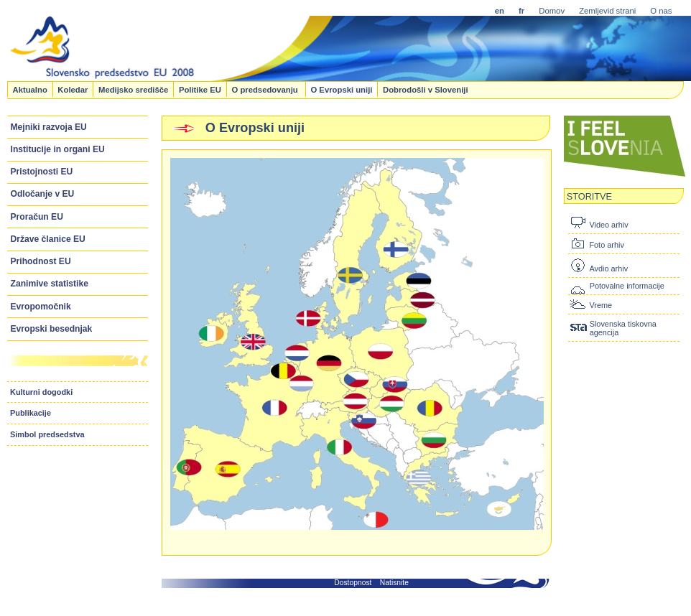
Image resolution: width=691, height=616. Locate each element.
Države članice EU (48, 239)
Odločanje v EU (43, 194)
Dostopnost (353, 583)
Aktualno (29, 89)
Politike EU (200, 89)
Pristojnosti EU (42, 172)
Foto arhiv (606, 245)
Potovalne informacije (627, 286)
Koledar (73, 89)
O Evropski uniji (341, 89)
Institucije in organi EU (58, 149)
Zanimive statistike (50, 284)
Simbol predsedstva (47, 434)
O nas (661, 11)
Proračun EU (37, 217)
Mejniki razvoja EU (49, 127)
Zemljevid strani (607, 11)
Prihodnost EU (41, 261)
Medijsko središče (133, 89)
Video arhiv (608, 225)
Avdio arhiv (608, 269)
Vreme (600, 305)
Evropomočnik (41, 307)
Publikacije (31, 413)
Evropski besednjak (52, 329)
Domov (552, 11)
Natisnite (394, 583)
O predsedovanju (265, 89)
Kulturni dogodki (41, 392)
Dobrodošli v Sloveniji (426, 89)
